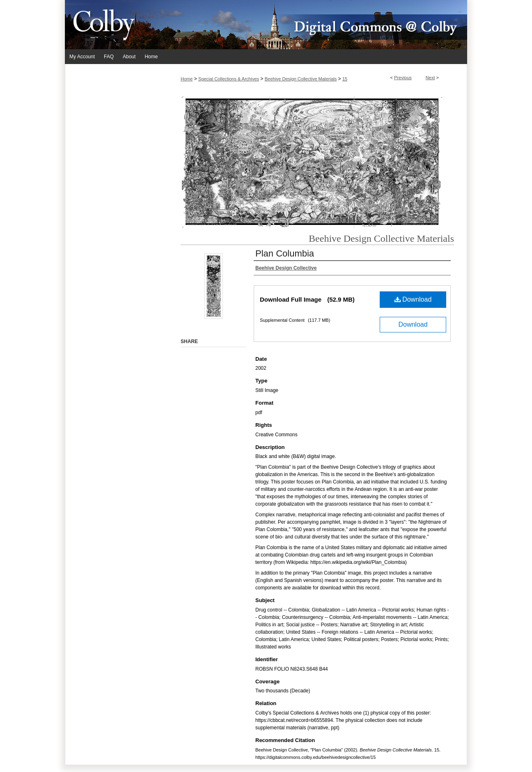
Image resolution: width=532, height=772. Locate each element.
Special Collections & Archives (229, 79)
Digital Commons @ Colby (315, 25)
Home (187, 79)
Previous (403, 78)
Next (430, 78)
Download (413, 299)
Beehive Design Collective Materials (301, 79)
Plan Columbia (285, 253)
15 (345, 79)
